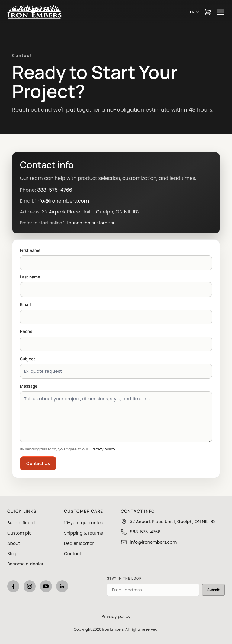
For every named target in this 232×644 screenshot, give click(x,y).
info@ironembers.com (62, 201)
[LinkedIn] (62, 586)
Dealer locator (79, 543)
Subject (28, 359)
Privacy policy (103, 449)
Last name (30, 277)
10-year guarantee (84, 523)
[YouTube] (46, 586)
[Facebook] (13, 586)
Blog (12, 554)
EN (195, 12)
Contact (73, 554)
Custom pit (19, 533)
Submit (213, 590)
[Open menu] (221, 12)
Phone (26, 331)
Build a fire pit (22, 523)
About (14, 543)
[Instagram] (30, 586)
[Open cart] (208, 12)
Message (29, 386)
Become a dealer (25, 564)
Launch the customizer (91, 223)
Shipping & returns (84, 533)
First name (30, 250)
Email (25, 304)
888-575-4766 (55, 190)
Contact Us (38, 463)
